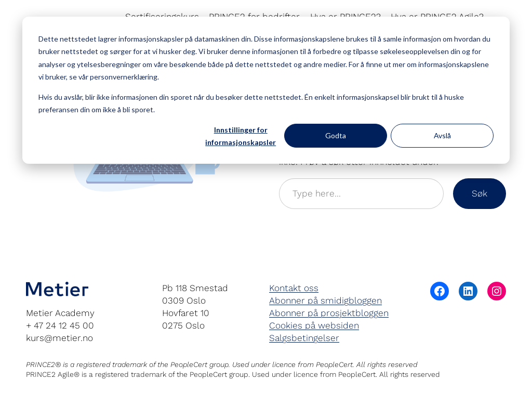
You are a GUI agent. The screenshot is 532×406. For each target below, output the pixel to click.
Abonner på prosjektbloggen (329, 313)
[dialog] (266, 90)
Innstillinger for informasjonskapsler (241, 136)
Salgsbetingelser (304, 338)
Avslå (442, 135)
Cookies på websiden (314, 325)
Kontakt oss (294, 288)
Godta (336, 135)
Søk (480, 193)
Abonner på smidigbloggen (325, 300)
